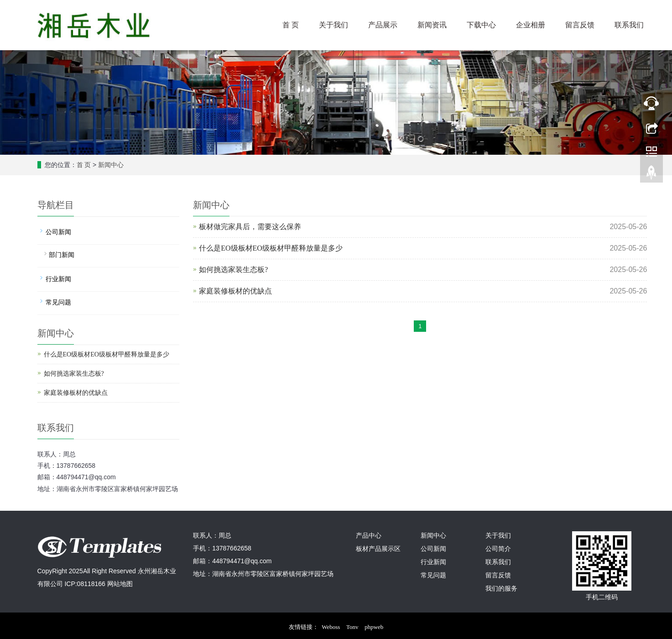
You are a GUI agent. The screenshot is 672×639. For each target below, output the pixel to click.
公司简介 (498, 549)
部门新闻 (62, 255)
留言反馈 (580, 25)
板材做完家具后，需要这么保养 (250, 227)
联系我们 (629, 25)
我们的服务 (501, 589)
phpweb (374, 625)
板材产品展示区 (378, 549)
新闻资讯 (432, 25)
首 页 (291, 25)
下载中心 (481, 25)
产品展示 (383, 25)
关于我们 (333, 25)
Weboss (331, 625)
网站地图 (120, 584)
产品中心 (369, 536)
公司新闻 (58, 232)
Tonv (352, 625)
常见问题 (58, 302)
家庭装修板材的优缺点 (235, 291)
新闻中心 (111, 165)
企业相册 (531, 25)
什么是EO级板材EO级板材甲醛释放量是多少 (271, 248)
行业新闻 (58, 279)
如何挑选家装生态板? (233, 270)
